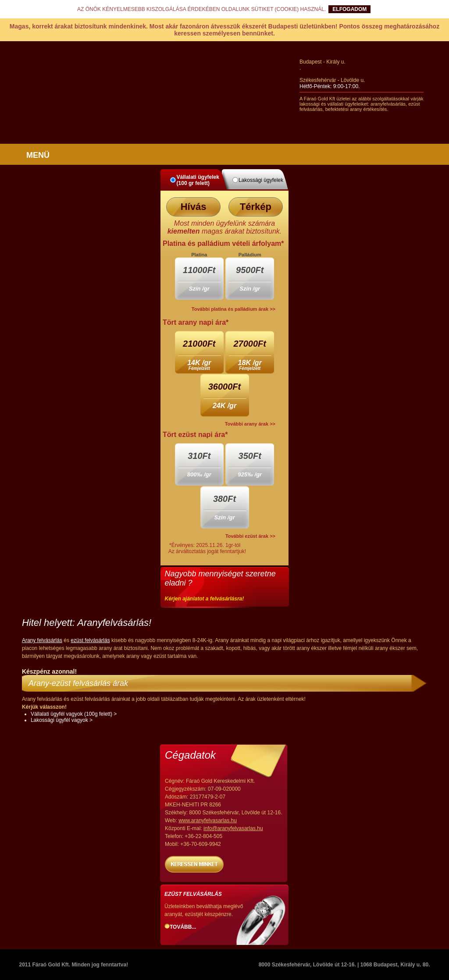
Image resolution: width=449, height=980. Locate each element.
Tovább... (183, 927)
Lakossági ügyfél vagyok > (62, 720)
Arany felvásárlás (42, 640)
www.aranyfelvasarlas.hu (208, 820)
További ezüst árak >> (250, 536)
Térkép (256, 207)
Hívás (194, 207)
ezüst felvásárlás (90, 640)
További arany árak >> (250, 424)
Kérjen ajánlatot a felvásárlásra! (205, 599)
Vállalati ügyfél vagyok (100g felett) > (74, 714)
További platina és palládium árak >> (233, 309)
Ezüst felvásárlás (193, 894)
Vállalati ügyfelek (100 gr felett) (198, 180)
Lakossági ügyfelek (261, 180)
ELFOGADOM (349, 9)
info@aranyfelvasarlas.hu (233, 828)
